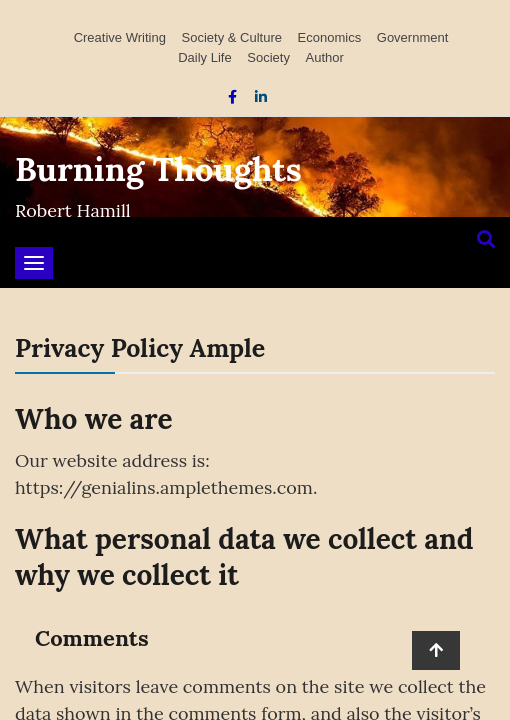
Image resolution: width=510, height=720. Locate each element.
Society (268, 57)
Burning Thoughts (158, 169)
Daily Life (204, 57)
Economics (330, 37)
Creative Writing (120, 37)
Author (325, 57)
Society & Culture (232, 37)
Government (413, 37)
